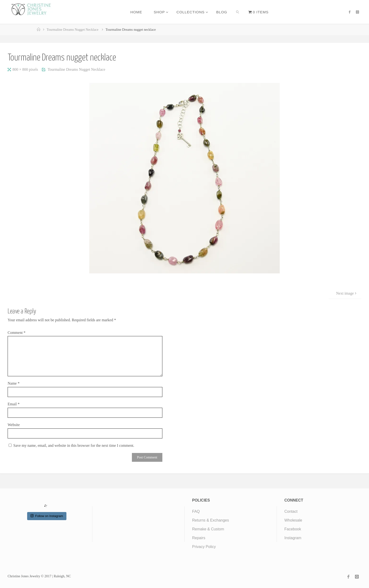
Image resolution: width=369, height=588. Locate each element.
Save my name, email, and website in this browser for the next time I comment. (74, 445)
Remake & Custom (208, 529)
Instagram (293, 538)
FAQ (196, 511)
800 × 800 (21, 69)
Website (14, 425)
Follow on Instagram (47, 516)
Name (14, 383)
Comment (17, 333)
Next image (347, 293)
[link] (238, 12)
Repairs (199, 538)
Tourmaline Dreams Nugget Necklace (73, 30)
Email (14, 404)
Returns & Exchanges (211, 520)
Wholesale (293, 520)
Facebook (293, 529)
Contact (291, 511)
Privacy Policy (204, 547)
